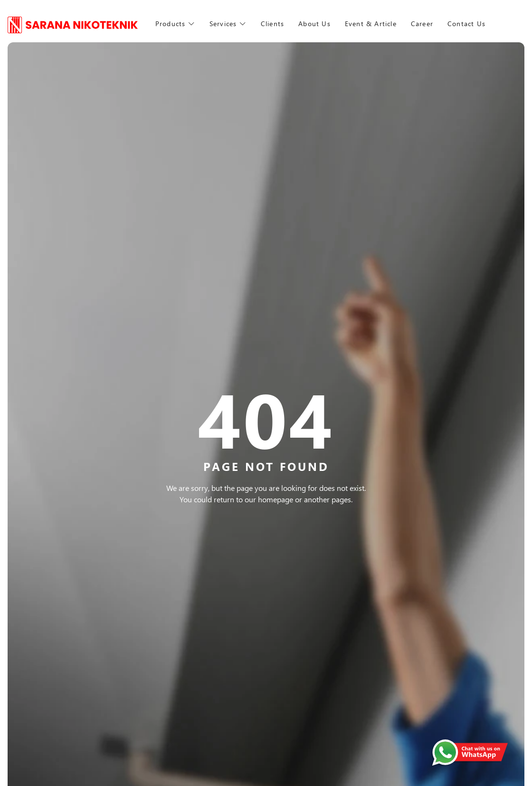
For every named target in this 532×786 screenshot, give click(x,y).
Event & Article (376, 24)
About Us (317, 24)
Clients (273, 24)
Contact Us (486, 24)
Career (432, 24)
